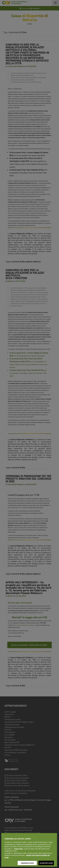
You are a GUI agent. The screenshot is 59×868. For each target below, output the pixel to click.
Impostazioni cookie (27, 863)
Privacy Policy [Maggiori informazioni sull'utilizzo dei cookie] (18, 849)
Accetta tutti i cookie (46, 863)
